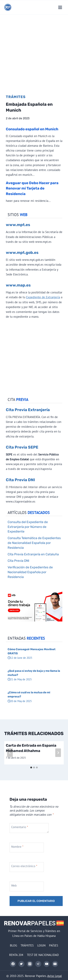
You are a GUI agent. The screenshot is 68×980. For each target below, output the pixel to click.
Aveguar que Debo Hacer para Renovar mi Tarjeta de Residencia (32, 188)
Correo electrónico (24, 866)
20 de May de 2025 (20, 701)
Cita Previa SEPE (22, 447)
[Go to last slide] (10, 753)
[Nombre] (27, 847)
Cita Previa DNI (20, 480)
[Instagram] (30, 964)
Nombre (17, 846)
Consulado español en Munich (32, 129)
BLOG (13, 945)
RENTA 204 (16, 955)
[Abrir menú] (60, 7)
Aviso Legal (55, 976)
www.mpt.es (18, 225)
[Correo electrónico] (55, 964)
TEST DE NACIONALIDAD (43, 955)
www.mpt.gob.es (22, 253)
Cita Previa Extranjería (28, 410)
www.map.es (18, 285)
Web (14, 886)
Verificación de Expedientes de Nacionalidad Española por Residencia (30, 572)
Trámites (16, 97)
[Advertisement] (34, 51)
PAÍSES (54, 945)
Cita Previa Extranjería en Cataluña (33, 554)
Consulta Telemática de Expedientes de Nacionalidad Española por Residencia (34, 543)
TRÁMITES (27, 945)
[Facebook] (13, 964)
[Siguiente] (58, 753)
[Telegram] (38, 964)
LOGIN (41, 945)
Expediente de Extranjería (43, 297)
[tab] (31, 767)
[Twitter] (21, 964)
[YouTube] (47, 964)
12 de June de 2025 (20, 658)
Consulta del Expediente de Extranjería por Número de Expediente (28, 527)
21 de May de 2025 (20, 679)
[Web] (27, 886)
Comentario (20, 827)
